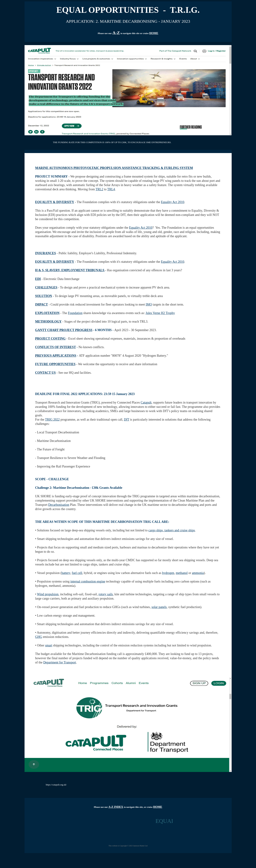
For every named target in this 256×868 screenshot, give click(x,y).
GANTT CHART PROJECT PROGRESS (64, 330)
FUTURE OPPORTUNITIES (55, 364)
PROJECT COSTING (50, 339)
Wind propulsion (48, 594)
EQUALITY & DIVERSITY (55, 202)
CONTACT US (46, 373)
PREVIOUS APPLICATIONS (56, 356)
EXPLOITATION (47, 313)
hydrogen (168, 573)
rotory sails (106, 594)
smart (49, 645)
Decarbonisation (59, 505)
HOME (154, 33)
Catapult (146, 402)
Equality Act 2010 (173, 202)
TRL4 (111, 189)
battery (66, 573)
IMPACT (42, 304)
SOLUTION (44, 296)
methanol (182, 573)
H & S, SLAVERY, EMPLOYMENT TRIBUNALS (70, 270)
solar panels (159, 607)
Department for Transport (60, 662)
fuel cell (77, 573)
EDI (38, 279)
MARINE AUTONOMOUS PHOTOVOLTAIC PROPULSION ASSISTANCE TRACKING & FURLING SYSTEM (114, 168)
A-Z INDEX (116, 807)
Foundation (75, 313)
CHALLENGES (46, 287)
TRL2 (99, 189)
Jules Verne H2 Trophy (160, 313)
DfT (127, 420)
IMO (149, 304)
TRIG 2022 (52, 420)
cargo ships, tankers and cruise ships (172, 530)
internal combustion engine (88, 581)
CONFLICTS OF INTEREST (56, 347)
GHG (39, 637)
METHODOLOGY (48, 322)
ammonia (198, 573)
